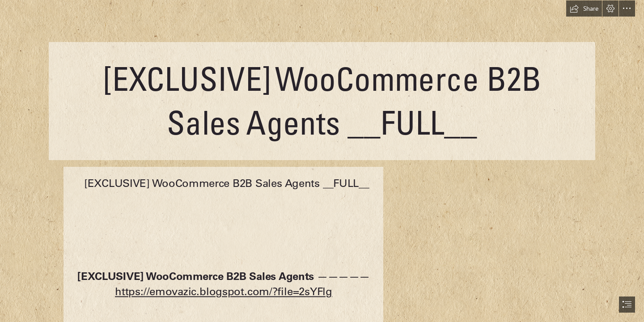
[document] (322, 161)
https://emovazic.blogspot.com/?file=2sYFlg (224, 291)
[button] (584, 8)
